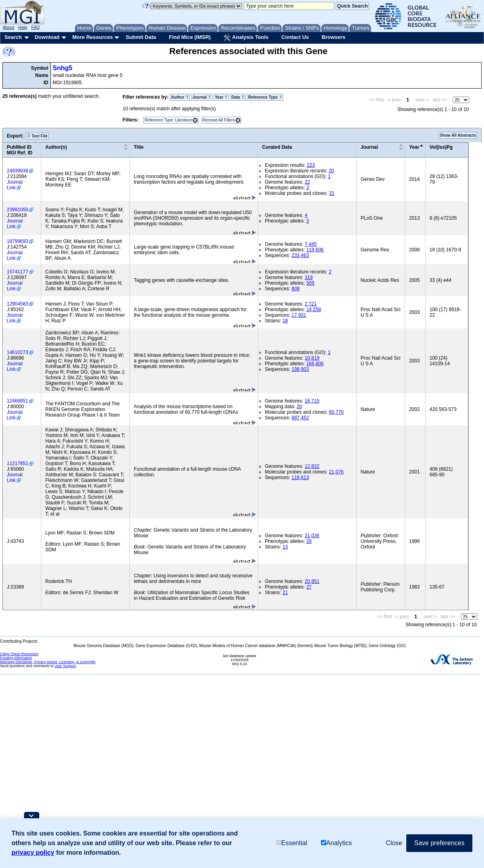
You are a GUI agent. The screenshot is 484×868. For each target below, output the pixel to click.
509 (310, 283)
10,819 (312, 358)
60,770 (336, 412)
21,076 (336, 472)
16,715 (312, 401)
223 (311, 165)
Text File (37, 136)
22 (307, 182)
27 (309, 587)
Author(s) (56, 147)
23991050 (17, 210)
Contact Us (295, 37)
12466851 (17, 401)
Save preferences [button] (439, 843)
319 (309, 277)
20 (331, 171)
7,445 (311, 244)
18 (285, 321)
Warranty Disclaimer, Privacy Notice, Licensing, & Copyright (48, 662)
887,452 (300, 418)
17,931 (299, 315)
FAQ (36, 27)
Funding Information (16, 658)
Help (23, 27)
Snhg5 (63, 68)
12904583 (17, 304)
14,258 (314, 310)
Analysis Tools (246, 38)
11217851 (17, 463)
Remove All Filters (219, 120)
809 (296, 289)
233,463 (300, 255)
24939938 (17, 171)
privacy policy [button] (33, 853)
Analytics (336, 843)
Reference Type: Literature (168, 120)
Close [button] (394, 843)
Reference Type (265, 97)
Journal (202, 97)
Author (180, 97)
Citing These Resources (19, 654)
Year (221, 97)
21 (285, 593)
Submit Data (141, 37)
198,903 (300, 369)
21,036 (312, 536)
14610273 (17, 352)
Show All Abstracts (458, 135)
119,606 (315, 250)
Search (13, 37)
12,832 (312, 466)
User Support (65, 666)
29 (309, 541)
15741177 (17, 272)
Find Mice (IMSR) (190, 37)
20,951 (312, 581)
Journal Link (15, 185)
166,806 (315, 364)
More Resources (92, 37)
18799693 (17, 241)
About (9, 27)
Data (238, 97)
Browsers (334, 37)
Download (47, 37)
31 (332, 193)
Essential (292, 843)
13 (285, 547)
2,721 (311, 304)
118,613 (300, 478)
